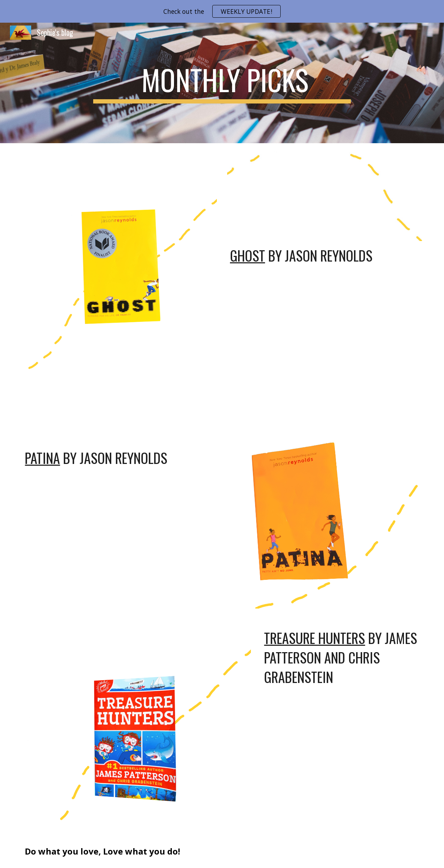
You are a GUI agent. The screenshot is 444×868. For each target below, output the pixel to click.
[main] (222, 83)
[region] (222, 11)
